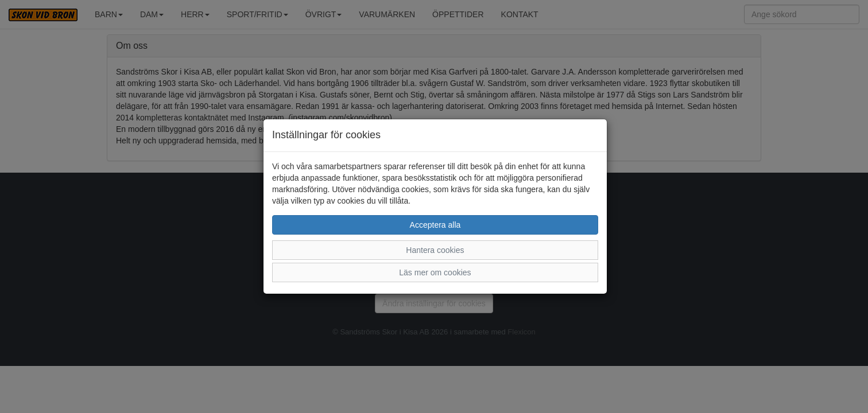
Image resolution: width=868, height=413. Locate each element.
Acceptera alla (435, 225)
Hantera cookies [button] (435, 250)
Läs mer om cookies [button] (435, 272)
